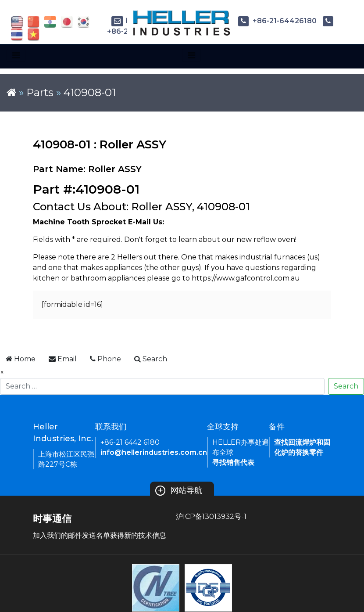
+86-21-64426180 (277, 21)
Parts (40, 92)
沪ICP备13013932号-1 (211, 517)
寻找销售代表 (233, 463)
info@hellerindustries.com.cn (154, 452)
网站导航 (179, 490)
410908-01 (90, 92)
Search (346, 386)
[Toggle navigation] (16, 55)
